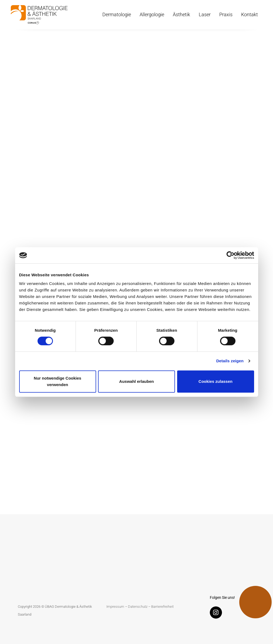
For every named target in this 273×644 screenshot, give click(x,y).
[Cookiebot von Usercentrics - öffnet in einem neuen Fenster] (230, 255)
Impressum (115, 607)
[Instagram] (217, 614)
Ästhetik (181, 14)
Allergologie (152, 14)
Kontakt (250, 14)
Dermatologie (117, 14)
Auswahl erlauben (136, 381)
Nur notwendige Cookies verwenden (58, 381)
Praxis (226, 14)
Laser (205, 14)
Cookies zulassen (215, 381)
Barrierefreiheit (162, 607)
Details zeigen (230, 361)
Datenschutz (138, 607)
